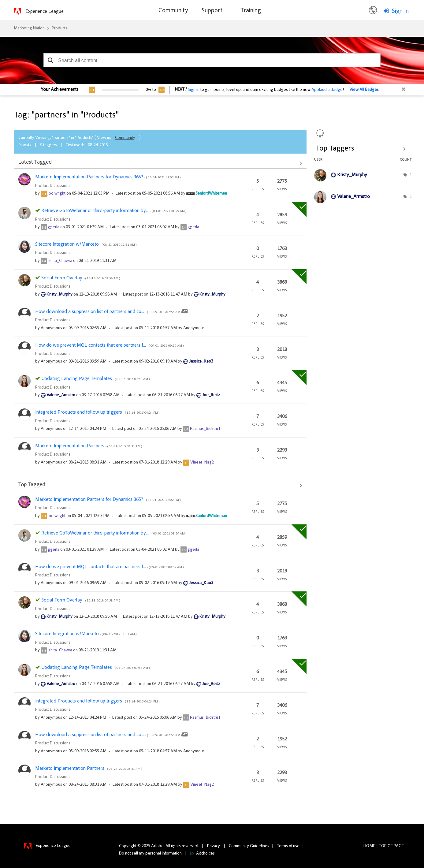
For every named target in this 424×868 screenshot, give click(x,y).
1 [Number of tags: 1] (411, 175)
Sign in (194, 90)
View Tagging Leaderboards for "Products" (363, 149)
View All (160, 163)
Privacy (214, 846)
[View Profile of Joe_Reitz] (211, 395)
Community (125, 138)
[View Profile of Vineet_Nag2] (202, 463)
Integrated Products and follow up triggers (97, 412)
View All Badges (364, 90)
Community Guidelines (249, 846)
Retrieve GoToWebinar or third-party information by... (114, 211)
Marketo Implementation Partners (89, 446)
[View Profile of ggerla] (54, 227)
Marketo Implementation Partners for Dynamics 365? (108, 177)
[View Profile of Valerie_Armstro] (61, 395)
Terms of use (288, 846)
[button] (50, 60)
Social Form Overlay (81, 278)
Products (60, 28)
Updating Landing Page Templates (95, 379)
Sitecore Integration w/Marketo (86, 244)
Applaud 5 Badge (327, 90)
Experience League (45, 12)
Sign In (400, 11)
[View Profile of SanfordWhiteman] (211, 194)
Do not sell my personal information (150, 854)
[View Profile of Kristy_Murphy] (60, 295)
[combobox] (212, 60)
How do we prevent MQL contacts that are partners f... (109, 345)
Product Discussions (53, 186)
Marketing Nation (29, 28)
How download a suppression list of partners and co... (109, 312)
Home (369, 846)
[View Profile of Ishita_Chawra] (60, 261)
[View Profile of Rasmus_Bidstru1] (205, 429)
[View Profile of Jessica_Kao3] (201, 362)
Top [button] (383, 846)
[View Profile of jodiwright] (57, 194)
